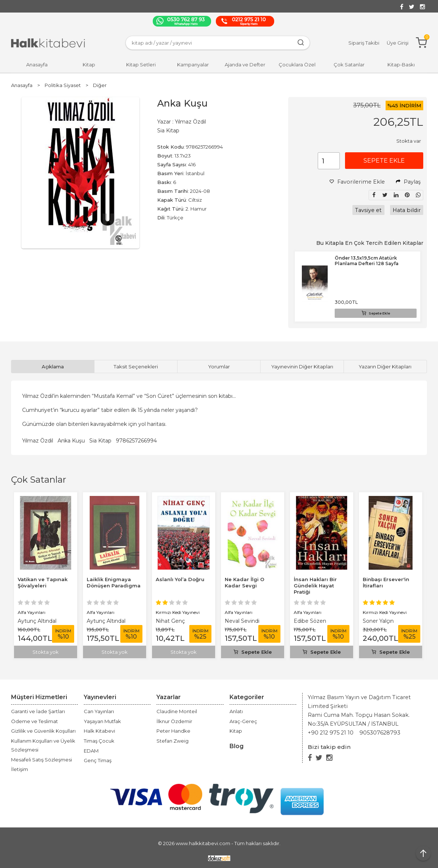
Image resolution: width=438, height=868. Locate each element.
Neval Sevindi (242, 621)
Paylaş (408, 182)
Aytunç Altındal (37, 621)
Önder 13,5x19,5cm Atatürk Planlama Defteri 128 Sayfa (367, 261)
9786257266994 (136, 441)
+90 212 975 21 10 (331, 733)
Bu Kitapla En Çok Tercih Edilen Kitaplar (370, 243)
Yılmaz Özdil (38, 441)
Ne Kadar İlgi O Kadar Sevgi (244, 582)
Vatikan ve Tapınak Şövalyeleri (43, 582)
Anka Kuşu (71, 441)
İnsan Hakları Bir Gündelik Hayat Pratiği (315, 586)
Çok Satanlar (39, 480)
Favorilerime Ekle (357, 182)
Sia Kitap (100, 441)
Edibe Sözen (310, 621)
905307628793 (380, 733)
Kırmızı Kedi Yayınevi (178, 612)
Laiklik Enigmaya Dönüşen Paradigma (114, 582)
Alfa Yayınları (32, 612)
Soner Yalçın (378, 621)
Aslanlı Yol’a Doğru (180, 579)
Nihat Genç (170, 621)
